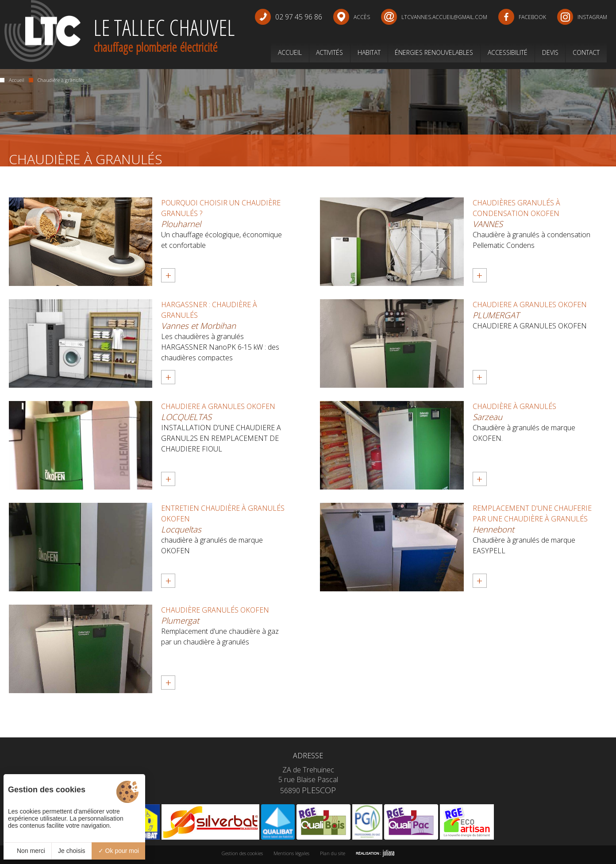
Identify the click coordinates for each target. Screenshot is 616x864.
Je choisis (71, 851)
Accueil (12, 80)
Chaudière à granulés (56, 80)
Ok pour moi (119, 851)
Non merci (27, 851)
